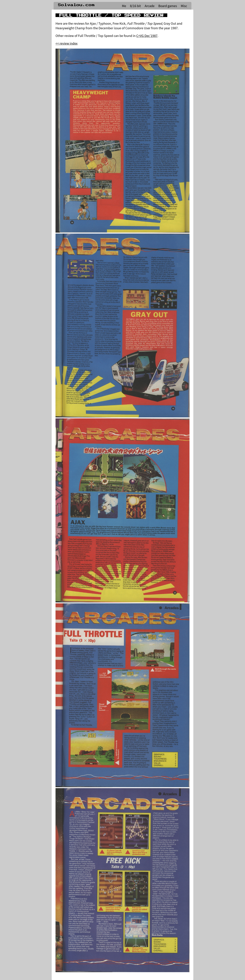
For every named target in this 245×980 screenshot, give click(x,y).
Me (124, 6)
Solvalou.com (76, 5)
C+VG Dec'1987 (147, 36)
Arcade (150, 6)
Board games (168, 6)
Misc (184, 6)
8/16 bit (135, 6)
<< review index (67, 43)
